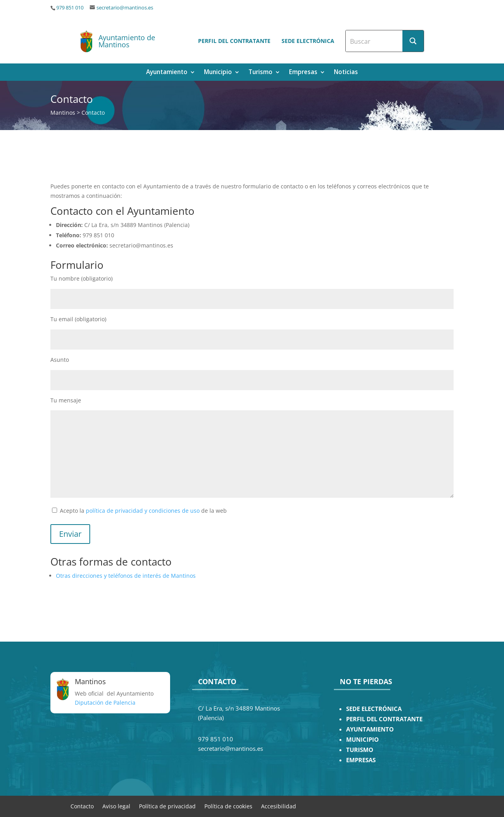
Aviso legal (116, 806)
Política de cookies (228, 806)
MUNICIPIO (362, 740)
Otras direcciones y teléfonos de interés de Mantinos (126, 576)
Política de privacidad (167, 806)
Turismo (260, 73)
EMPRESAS (361, 760)
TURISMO (360, 750)
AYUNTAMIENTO (370, 729)
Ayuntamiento (167, 73)
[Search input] (374, 41)
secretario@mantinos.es (125, 8)
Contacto (82, 806)
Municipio (218, 73)
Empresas (303, 73)
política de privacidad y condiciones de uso (143, 511)
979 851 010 (70, 8)
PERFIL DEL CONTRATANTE (384, 719)
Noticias (346, 73)
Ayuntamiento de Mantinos (127, 41)
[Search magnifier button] (413, 41)
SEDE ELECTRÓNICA (374, 709)
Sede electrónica (308, 41)
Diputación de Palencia (105, 703)
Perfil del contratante (234, 41)
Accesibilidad (279, 806)
